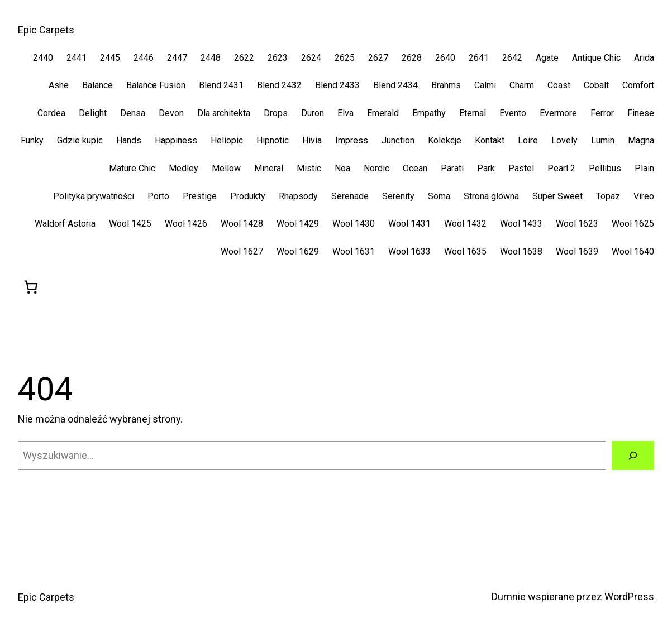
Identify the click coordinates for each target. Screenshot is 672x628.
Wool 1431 (409, 224)
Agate (547, 58)
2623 (278, 58)
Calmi (485, 85)
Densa (133, 113)
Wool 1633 (409, 251)
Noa (342, 168)
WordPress (629, 596)
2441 (77, 58)
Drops (276, 113)
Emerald (383, 113)
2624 (311, 58)
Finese (641, 113)
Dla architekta (224, 113)
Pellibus (605, 168)
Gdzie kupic (80, 140)
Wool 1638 (521, 251)
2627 (378, 58)
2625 (345, 58)
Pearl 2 (561, 168)
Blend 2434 (395, 85)
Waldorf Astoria (65, 224)
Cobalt (596, 85)
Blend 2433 (337, 85)
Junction (398, 140)
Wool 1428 (242, 224)
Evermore (558, 113)
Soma (439, 196)
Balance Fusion (156, 85)
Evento (513, 113)
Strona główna (491, 196)
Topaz (608, 196)
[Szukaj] (633, 456)
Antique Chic (596, 58)
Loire (528, 140)
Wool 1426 (186, 224)
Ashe (59, 85)
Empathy (429, 113)
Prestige (200, 196)
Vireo (644, 196)
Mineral (269, 168)
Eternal (473, 113)
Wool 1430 (354, 224)
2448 (211, 58)
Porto (158, 196)
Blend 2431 (221, 85)
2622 (244, 58)
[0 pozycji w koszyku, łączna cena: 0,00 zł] (30, 287)
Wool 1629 (298, 251)
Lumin (603, 140)
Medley (184, 168)
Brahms (446, 85)
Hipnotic (273, 140)
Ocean (415, 168)
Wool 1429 (298, 224)
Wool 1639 (577, 251)
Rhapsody (298, 196)
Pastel (521, 168)
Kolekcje (445, 140)
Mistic (309, 168)
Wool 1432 (465, 224)
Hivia (312, 140)
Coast (559, 85)
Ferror (602, 113)
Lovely (564, 140)
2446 (144, 58)
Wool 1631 (354, 251)
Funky (32, 140)
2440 (43, 58)
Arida (644, 58)
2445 (110, 58)
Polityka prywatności (94, 196)
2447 (177, 58)
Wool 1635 (465, 251)
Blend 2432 (279, 85)
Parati (452, 168)
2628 (412, 58)
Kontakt (490, 140)
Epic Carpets (46, 30)
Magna (641, 140)
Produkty (248, 196)
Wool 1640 (633, 251)
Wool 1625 (633, 224)
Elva (345, 113)
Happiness (176, 140)
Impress (352, 140)
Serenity (398, 196)
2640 (445, 58)
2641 (479, 58)
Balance (97, 85)
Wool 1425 (130, 224)
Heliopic (227, 140)
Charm (522, 85)
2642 (512, 58)
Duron (313, 113)
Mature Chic (132, 168)
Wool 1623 (577, 224)
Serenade (350, 196)
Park (486, 168)
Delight (93, 113)
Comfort (638, 85)
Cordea (51, 113)
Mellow (226, 168)
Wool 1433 (521, 224)
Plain (644, 168)
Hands (129, 140)
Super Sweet (557, 196)
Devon (171, 113)
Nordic (376, 168)
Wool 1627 (242, 251)
